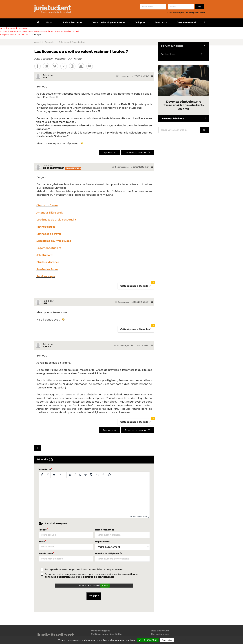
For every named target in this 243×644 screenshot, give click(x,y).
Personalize (167, 640)
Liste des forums (160, 631)
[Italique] (75, 475)
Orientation (50, 42)
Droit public (161, 22)
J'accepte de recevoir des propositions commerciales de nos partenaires (84, 569)
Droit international (186, 22)
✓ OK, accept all (148, 640)
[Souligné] (80, 475)
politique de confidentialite (99, 577)
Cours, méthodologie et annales (108, 22)
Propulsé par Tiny (138, 517)
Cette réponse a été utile (137, 285)
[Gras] (70, 475)
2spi (80, 59)
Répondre (109, 153)
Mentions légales (101, 631)
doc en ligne (36, 34)
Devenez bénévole (186, 119)
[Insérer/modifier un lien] (42, 475)
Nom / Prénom (105, 530)
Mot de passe (46, 553)
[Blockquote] (54, 475)
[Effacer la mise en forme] (91, 475)
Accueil (38, 42)
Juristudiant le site (72, 22)
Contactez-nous (160, 634)
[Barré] (86, 475)
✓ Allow (105, 585)
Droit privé (140, 22)
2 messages (123, 76)
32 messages (122, 345)
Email (42, 541)
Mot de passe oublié (195, 12)
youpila (47, 347)
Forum (50, 22)
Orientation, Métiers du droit (72, 42)
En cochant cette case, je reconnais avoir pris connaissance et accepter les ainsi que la (91, 576)
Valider (94, 596)
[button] (62, 475)
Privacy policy (181, 640)
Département (102, 541)
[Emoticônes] (109, 475)
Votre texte (45, 469)
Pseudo (43, 530)
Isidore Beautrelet (53, 168)
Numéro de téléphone (109, 553)
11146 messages (120, 167)
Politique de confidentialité (106, 634)
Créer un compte (176, 12)
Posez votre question (137, 153)
